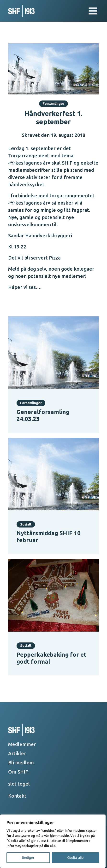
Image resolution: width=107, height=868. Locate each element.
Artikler (17, 753)
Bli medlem (21, 763)
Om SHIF (18, 772)
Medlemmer (22, 744)
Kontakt (17, 796)
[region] (53, 841)
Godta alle (75, 858)
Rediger (28, 858)
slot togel (19, 784)
